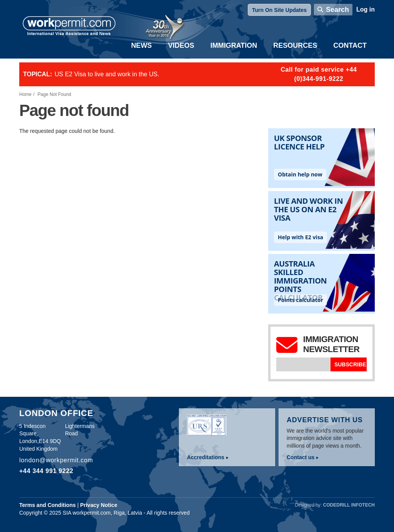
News (142, 45)
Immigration (234, 45)
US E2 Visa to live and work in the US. (107, 74)
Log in (366, 9)
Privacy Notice (99, 505)
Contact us (301, 457)
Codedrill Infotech (349, 505)
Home (25, 94)
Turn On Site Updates (279, 10)
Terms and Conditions (48, 505)
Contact (350, 45)
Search (337, 10)
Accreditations (206, 457)
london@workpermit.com (56, 460)
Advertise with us (325, 420)
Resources (295, 45)
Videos (181, 45)
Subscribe (350, 364)
